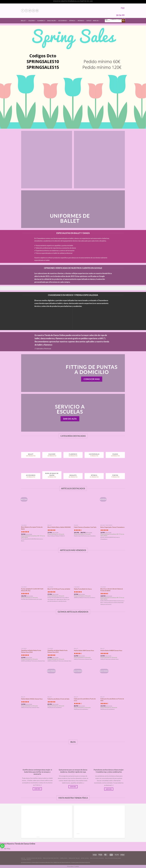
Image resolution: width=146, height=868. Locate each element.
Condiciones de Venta (34, 858)
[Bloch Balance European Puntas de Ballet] (33, 509)
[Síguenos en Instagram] (26, 11)
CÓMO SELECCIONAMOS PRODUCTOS (42, 862)
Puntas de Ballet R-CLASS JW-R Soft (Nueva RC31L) (32, 590)
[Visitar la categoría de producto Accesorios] (31, 472)
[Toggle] (2, 849)
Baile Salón (52, 21)
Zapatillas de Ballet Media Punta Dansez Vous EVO (57, 651)
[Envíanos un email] (33, 11)
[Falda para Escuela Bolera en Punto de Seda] (113, 681)
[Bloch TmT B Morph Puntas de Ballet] (60, 571)
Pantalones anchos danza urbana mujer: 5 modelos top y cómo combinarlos (109, 771)
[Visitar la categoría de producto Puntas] (115, 472)
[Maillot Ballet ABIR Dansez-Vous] (86, 632)
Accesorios (63, 21)
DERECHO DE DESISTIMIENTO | (62, 862)
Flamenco (42, 21)
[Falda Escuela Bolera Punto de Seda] (60, 681)
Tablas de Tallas (74, 858)
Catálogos (64, 858)
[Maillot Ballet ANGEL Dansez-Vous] (33, 681)
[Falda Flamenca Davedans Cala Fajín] (86, 509)
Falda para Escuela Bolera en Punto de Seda (112, 700)
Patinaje (81, 21)
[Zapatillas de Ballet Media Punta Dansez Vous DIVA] (33, 632)
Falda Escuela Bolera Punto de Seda (58, 699)
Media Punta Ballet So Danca (83, 589)
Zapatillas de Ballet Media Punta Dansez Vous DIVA (31, 651)
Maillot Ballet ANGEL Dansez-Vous (32, 699)
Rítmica (73, 21)
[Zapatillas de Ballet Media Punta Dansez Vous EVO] (60, 632)
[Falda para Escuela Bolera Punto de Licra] (86, 681)
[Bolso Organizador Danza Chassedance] (113, 509)
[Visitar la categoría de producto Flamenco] (73, 451)
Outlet (89, 21)
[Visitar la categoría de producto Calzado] (52, 451)
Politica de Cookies (97, 858)
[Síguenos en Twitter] (30, 11)
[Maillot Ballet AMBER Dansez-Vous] (113, 632)
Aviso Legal (85, 858)
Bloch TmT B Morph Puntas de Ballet (59, 589)
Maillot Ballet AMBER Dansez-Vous (111, 650)
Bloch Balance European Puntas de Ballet (32, 528)
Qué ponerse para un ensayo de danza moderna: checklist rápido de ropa (73, 771)
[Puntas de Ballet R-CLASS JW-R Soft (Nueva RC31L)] (33, 571)
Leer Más (37, 789)
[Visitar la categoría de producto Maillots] (73, 472)
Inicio (23, 858)
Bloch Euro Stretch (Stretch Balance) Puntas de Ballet (112, 590)
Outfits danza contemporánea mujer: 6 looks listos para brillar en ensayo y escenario (37, 772)
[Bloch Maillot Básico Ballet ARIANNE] (60, 509)
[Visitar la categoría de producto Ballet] (31, 451)
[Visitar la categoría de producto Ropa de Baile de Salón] (52, 472)
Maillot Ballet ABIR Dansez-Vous (84, 650)
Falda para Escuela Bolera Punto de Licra (85, 700)
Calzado (32, 21)
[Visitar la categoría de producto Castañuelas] (94, 451)
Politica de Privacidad (113, 858)
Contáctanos (26, 860)
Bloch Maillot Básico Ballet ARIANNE (59, 527)
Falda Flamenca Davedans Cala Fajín (85, 527)
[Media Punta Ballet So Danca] (86, 571)
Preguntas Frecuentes (51, 858)
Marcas (96, 21)
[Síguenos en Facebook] (23, 11)
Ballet (24, 21)
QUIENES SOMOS (26, 862)
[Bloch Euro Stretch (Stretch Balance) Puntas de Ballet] (113, 571)
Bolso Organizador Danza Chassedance (112, 527)
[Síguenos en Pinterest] (37, 11)
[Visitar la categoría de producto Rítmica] (94, 472)
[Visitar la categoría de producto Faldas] (115, 451)
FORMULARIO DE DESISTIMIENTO (81, 862)
